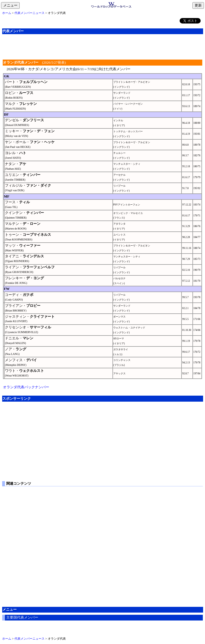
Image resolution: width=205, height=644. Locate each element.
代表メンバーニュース (29, 13)
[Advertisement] (103, 46)
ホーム (7, 13)
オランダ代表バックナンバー (26, 387)
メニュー (11, 6)
